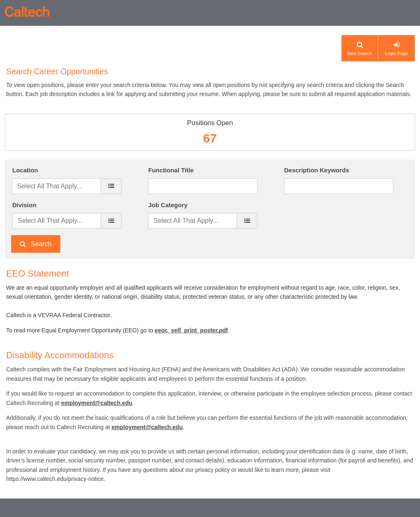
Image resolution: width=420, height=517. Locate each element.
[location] (111, 186)
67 (210, 138)
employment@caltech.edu (97, 403)
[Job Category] (247, 221)
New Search (360, 53)
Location (25, 170)
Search (41, 244)
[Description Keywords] (339, 186)
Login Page (397, 53)
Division (24, 205)
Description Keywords (317, 170)
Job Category (168, 205)
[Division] (111, 221)
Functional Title (171, 170)
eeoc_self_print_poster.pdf (191, 330)
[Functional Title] (203, 186)
